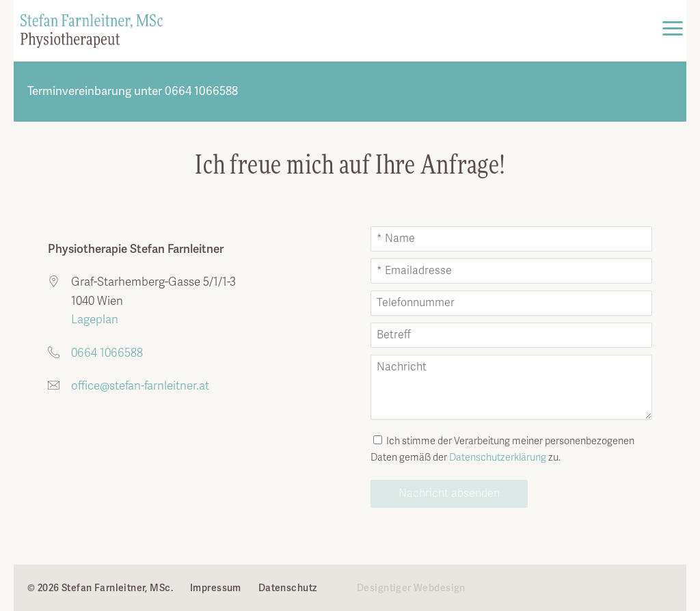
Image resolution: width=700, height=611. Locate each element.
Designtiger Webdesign (411, 588)
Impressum (216, 588)
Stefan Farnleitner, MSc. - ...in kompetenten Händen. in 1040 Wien (92, 31)
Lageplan (93, 320)
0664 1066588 (107, 353)
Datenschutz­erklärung (498, 458)
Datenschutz (288, 588)
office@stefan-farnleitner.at (140, 386)
